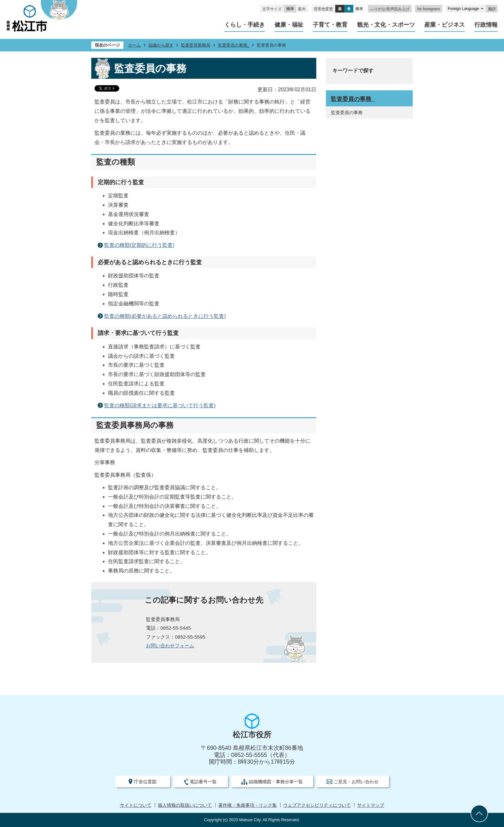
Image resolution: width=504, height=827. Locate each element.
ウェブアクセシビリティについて (317, 805)
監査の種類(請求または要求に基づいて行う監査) (160, 405)
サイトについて (136, 805)
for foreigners (429, 9)
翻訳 (492, 9)
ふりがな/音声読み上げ (390, 9)
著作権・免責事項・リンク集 (248, 805)
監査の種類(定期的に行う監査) (139, 245)
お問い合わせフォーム (170, 646)
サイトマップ (371, 805)
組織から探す (161, 45)
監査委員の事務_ (234, 45)
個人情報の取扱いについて (185, 805)
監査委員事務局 (196, 45)
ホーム (135, 45)
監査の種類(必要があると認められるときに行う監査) (165, 316)
